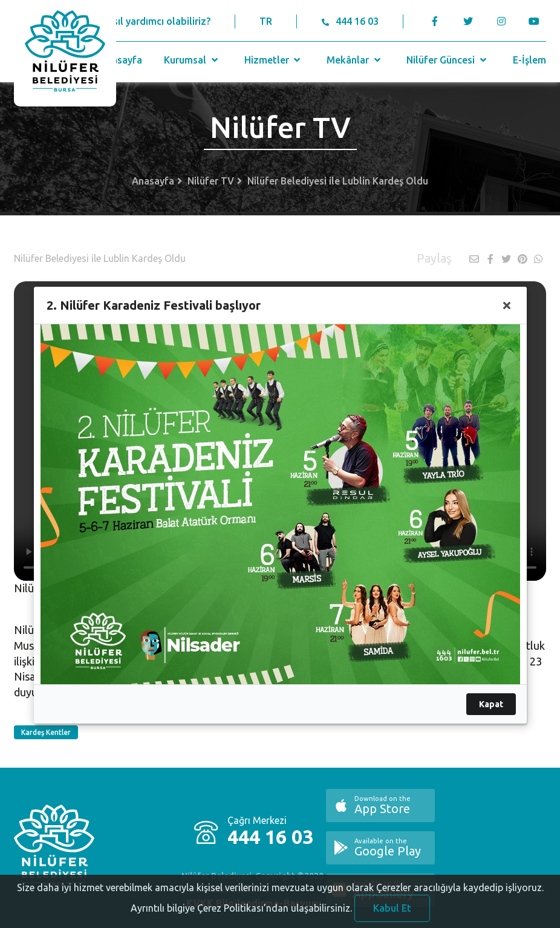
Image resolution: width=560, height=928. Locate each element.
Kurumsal (192, 60)
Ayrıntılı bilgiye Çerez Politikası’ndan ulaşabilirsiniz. (241, 912)
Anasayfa (121, 60)
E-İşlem (529, 60)
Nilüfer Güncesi (448, 60)
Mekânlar (355, 60)
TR (266, 21)
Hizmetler (274, 60)
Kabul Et (392, 912)
